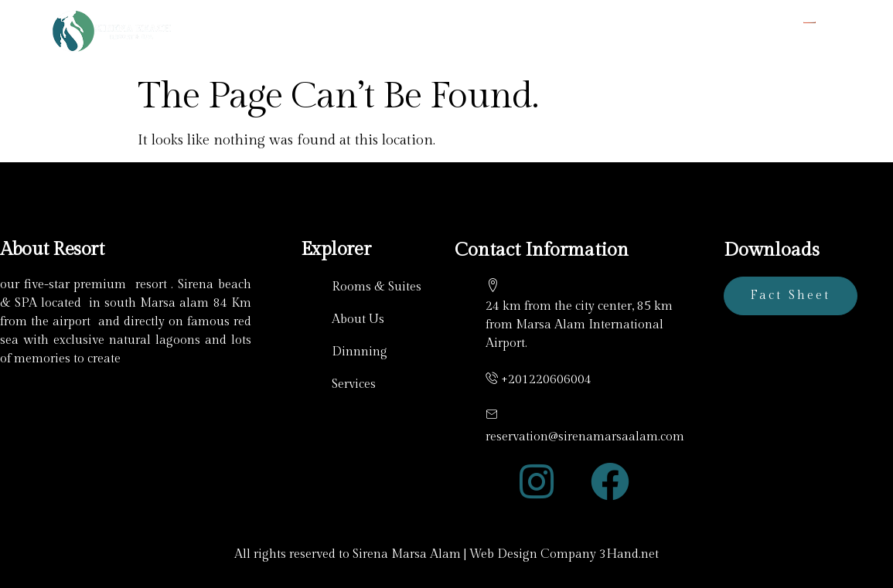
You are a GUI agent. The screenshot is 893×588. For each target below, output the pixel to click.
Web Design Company (533, 554)
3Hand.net (629, 554)
